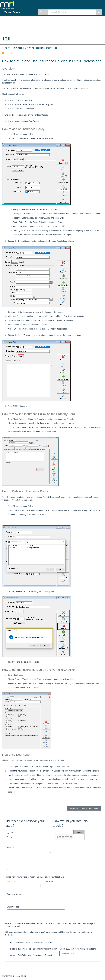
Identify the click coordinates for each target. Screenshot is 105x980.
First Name (11, 881)
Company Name (14, 894)
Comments (9, 847)
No (12, 837)
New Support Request (42, 955)
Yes (12, 833)
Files (55, 48)
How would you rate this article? (70, 823)
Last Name (49, 881)
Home (5, 48)
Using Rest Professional (39, 48)
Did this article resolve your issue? (24, 823)
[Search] (99, 12)
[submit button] (68, 953)
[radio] (57, 837)
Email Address (13, 907)
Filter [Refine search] (43, 12)
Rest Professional (18, 48)
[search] (72, 12)
